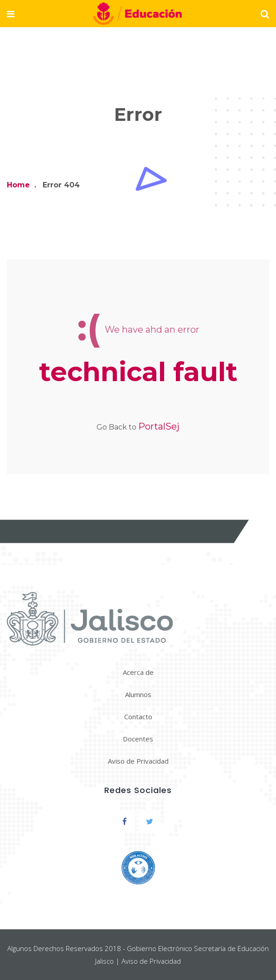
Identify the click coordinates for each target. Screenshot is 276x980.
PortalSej (159, 426)
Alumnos (138, 694)
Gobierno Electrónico (160, 948)
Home (18, 185)
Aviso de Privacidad (138, 761)
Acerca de (138, 672)
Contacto (138, 717)
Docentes (138, 739)
